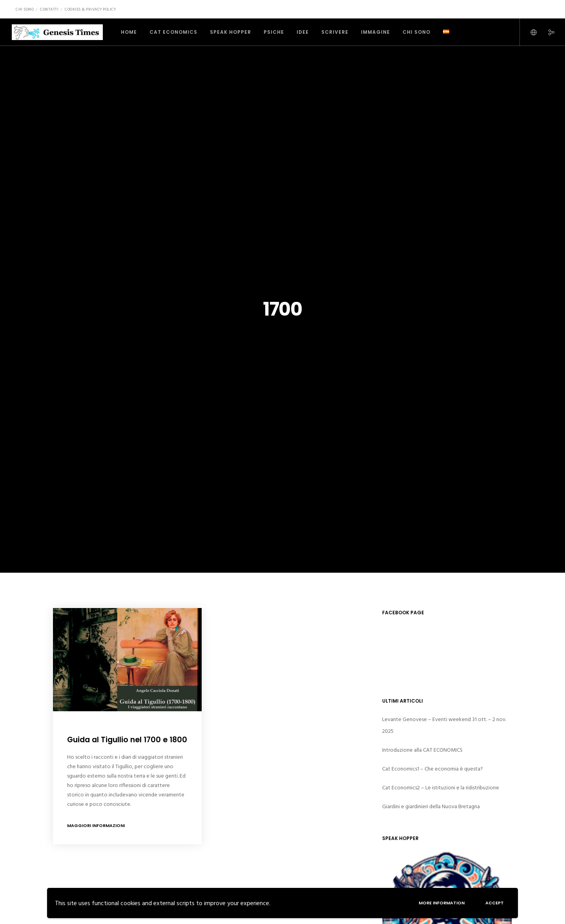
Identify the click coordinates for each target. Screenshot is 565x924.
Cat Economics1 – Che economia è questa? (433, 769)
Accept (493, 902)
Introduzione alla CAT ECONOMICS (422, 750)
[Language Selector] (529, 32)
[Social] (546, 32)
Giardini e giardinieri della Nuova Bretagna (431, 806)
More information (438, 902)
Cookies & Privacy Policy (90, 9)
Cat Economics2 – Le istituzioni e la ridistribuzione (441, 788)
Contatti (49, 9)
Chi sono (25, 9)
